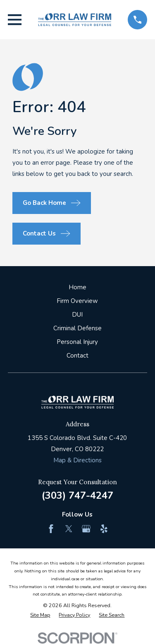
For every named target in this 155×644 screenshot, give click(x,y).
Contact (77, 356)
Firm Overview (77, 301)
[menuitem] (40, 615)
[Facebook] (51, 529)
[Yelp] (104, 529)
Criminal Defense (77, 328)
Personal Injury (77, 342)
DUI (77, 315)
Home (77, 287)
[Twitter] (69, 529)
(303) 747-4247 (77, 495)
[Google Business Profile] (86, 529)
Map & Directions (77, 460)
